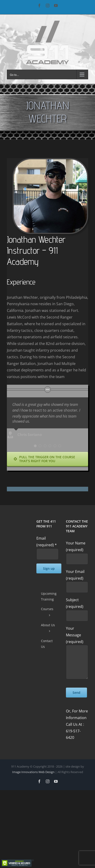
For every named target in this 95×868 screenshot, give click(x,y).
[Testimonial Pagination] (35, 446)
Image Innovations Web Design (34, 772)
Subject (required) (77, 608)
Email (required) (47, 542)
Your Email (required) (77, 579)
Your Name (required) (77, 551)
